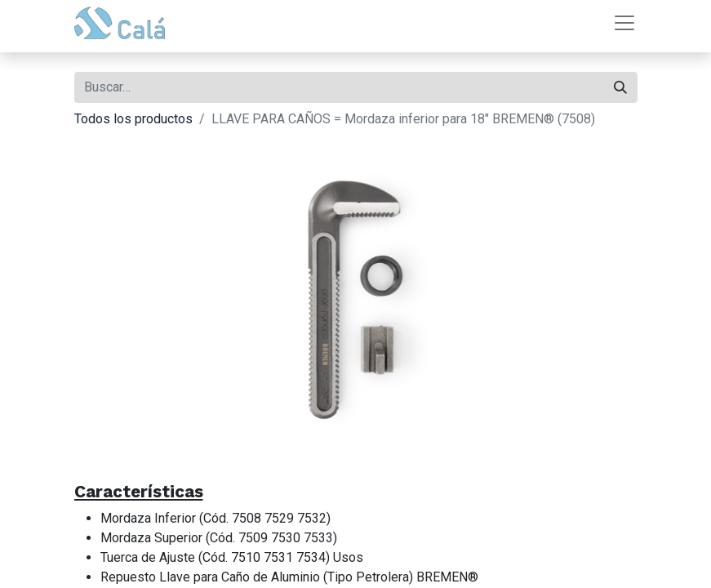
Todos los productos (133, 119)
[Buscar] (620, 87)
